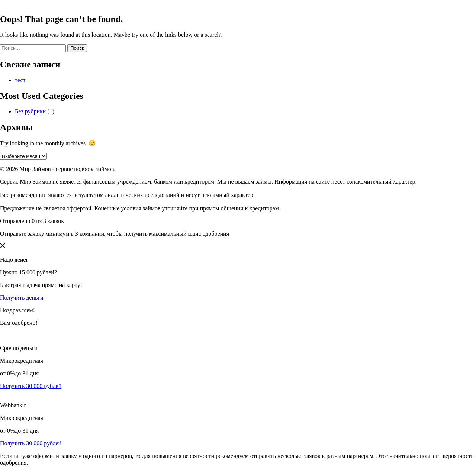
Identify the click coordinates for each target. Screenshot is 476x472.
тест (20, 80)
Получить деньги (22, 298)
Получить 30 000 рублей (31, 386)
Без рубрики (30, 111)
